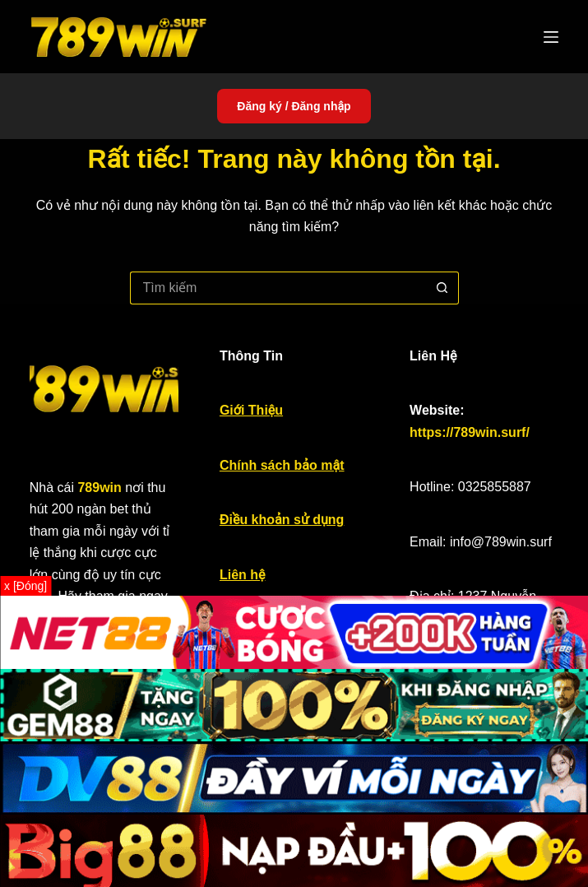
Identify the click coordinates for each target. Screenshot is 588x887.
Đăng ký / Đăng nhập (294, 106)
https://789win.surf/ (470, 432)
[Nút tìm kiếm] (442, 288)
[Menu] (551, 37)
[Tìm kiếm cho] (278, 288)
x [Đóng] (25, 586)
